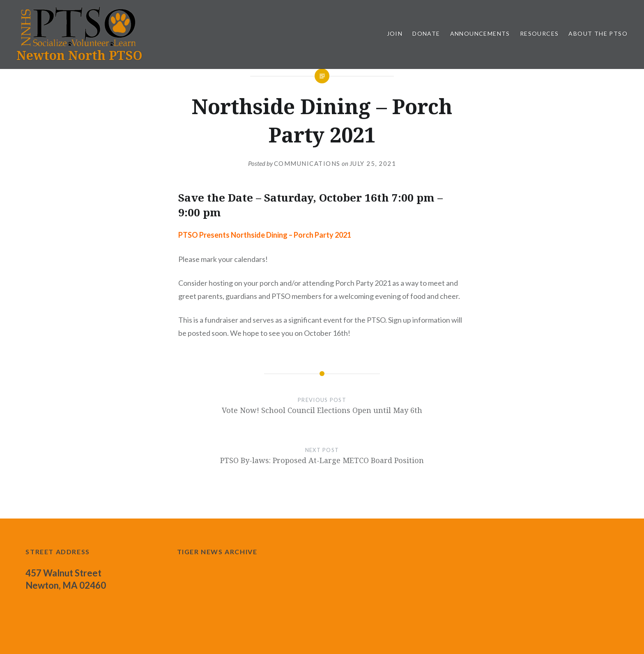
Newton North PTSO (79, 55)
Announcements (480, 33)
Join (395, 33)
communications (307, 163)
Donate (426, 33)
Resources (539, 33)
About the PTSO (598, 33)
